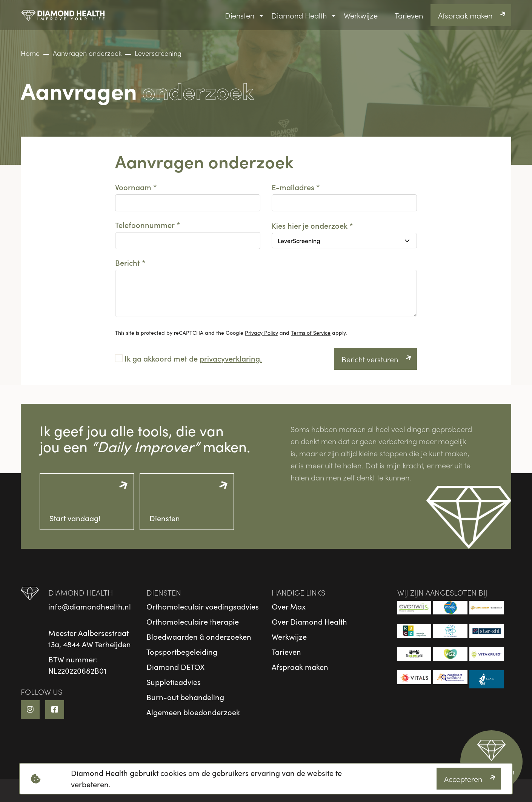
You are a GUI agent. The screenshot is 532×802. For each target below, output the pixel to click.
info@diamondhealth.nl (90, 606)
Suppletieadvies (174, 682)
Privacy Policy (261, 333)
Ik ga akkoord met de (193, 358)
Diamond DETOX (175, 667)
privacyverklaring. (231, 358)
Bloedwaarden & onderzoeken (199, 637)
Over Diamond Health (309, 621)
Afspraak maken (465, 15)
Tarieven (409, 15)
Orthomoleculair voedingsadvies (203, 606)
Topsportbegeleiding (182, 652)
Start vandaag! (75, 518)
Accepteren (463, 779)
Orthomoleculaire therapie (193, 621)
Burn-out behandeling (185, 697)
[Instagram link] (30, 710)
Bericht (128, 262)
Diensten (240, 15)
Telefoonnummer (145, 225)
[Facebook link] (55, 710)
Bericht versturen (370, 359)
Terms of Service (311, 333)
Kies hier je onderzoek (310, 225)
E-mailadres (293, 187)
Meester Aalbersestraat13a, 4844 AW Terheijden (90, 638)
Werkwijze (361, 15)
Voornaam (133, 187)
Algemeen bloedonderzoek (193, 712)
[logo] (63, 15)
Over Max (289, 606)
